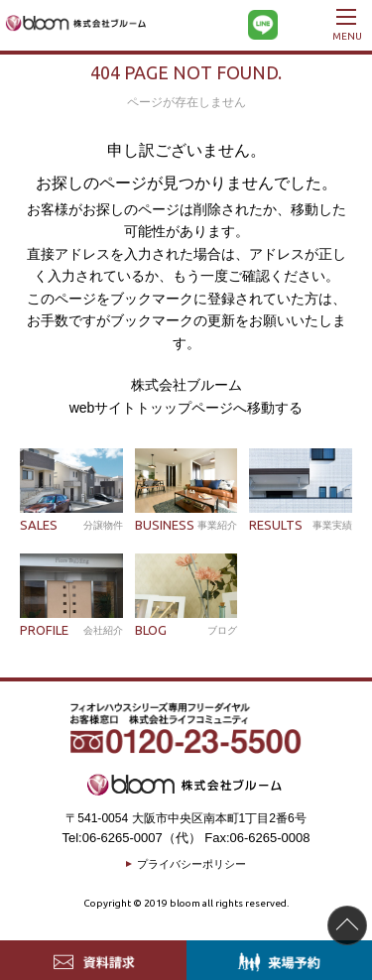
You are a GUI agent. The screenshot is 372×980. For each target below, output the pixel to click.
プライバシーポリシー (191, 864)
